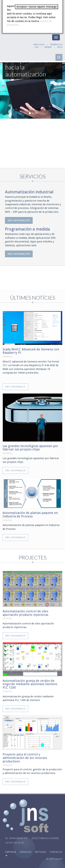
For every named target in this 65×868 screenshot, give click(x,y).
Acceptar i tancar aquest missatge (37, 7)
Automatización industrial (29, 192)
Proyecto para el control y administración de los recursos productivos (25, 758)
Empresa (11, 852)
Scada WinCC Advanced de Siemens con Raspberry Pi (31, 351)
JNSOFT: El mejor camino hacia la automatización (14, 46)
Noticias (40, 852)
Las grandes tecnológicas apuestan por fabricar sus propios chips (30, 448)
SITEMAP (48, 47)
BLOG (60, 47)
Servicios (25, 852)
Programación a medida (27, 229)
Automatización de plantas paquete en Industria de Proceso (30, 515)
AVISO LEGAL (39, 45)
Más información (19, 220)
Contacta (56, 852)
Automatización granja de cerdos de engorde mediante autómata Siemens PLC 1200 (30, 684)
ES (59, 57)
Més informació (15, 387)
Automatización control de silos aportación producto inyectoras (25, 613)
